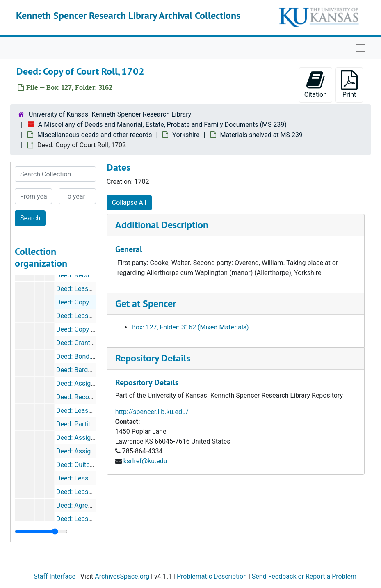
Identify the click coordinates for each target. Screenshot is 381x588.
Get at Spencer (146, 303)
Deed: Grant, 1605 (82, 343)
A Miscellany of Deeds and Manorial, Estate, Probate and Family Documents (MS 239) (162, 125)
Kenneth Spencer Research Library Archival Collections (128, 15)
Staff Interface (55, 576)
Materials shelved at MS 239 (261, 135)
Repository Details (153, 358)
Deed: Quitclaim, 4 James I (95, 465)
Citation (316, 84)
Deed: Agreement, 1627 (90, 505)
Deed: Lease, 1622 (83, 478)
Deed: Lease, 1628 (83, 519)
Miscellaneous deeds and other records (95, 135)
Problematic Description (212, 576)
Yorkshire (186, 135)
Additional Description (162, 225)
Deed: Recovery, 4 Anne (90, 275)
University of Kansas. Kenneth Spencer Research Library (110, 114)
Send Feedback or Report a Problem (304, 576)
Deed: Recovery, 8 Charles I (95, 397)
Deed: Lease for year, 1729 (95, 316)
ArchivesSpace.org (122, 576)
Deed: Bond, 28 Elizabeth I (94, 356)
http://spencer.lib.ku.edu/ (152, 412)
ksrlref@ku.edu (145, 461)
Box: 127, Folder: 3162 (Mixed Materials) (190, 327)
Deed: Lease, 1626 (83, 492)
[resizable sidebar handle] (41, 531)
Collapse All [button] (129, 202)
